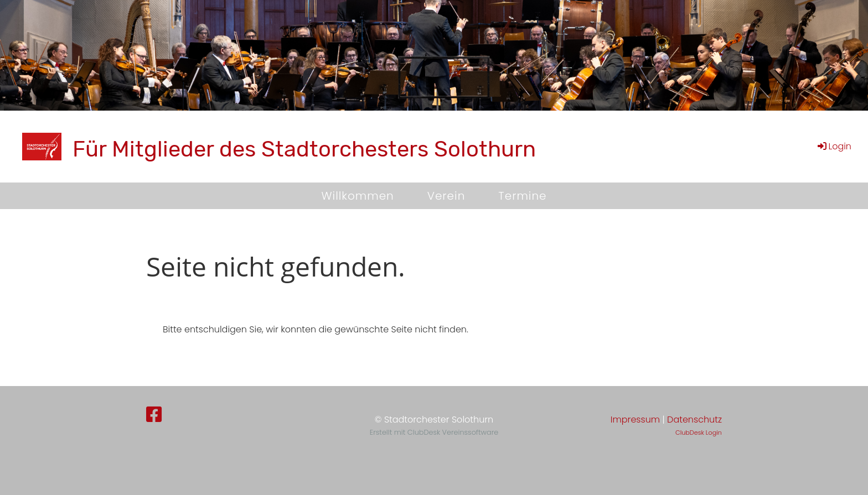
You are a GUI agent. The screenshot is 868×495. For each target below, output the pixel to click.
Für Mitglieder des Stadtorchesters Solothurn (304, 149)
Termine (522, 196)
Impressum (635, 420)
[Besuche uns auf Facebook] (154, 415)
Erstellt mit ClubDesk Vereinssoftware (434, 432)
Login (834, 146)
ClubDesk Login (699, 433)
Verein (446, 196)
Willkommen (357, 196)
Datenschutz (694, 420)
